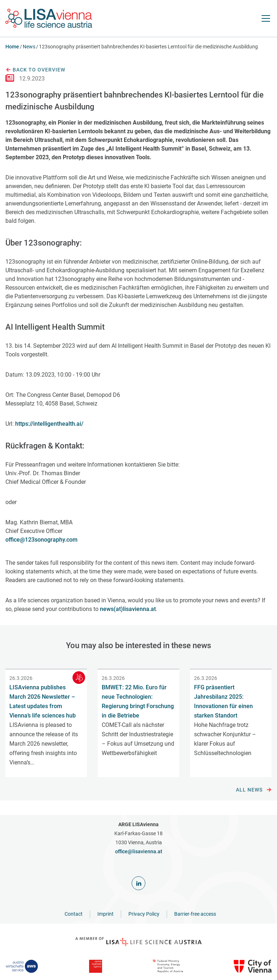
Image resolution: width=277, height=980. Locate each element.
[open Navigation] (266, 18)
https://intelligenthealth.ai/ (49, 424)
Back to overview (35, 70)
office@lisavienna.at (139, 851)
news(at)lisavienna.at (128, 609)
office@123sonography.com (41, 540)
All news (254, 790)
